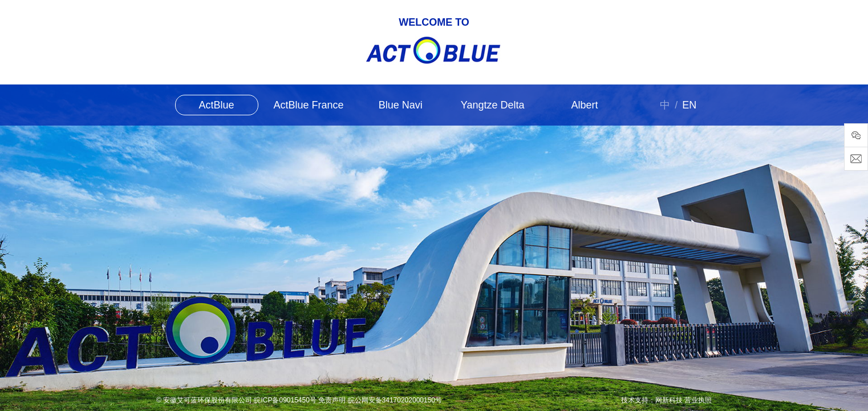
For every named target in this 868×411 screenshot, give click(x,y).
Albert (584, 105)
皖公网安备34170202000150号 (395, 400)
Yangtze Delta (493, 105)
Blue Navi (401, 105)
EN (689, 105)
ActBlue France (308, 105)
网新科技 (669, 400)
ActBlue (217, 105)
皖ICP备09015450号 (285, 400)
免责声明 (332, 400)
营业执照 (698, 400)
